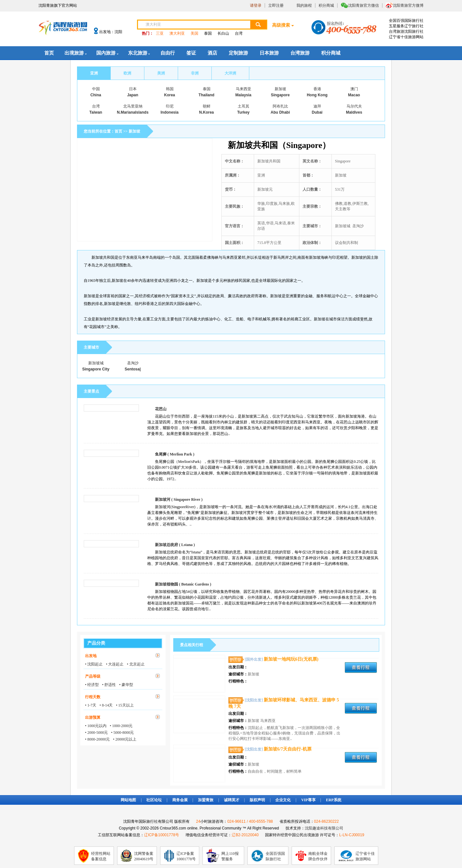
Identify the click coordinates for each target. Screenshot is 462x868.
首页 (49, 53)
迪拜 (317, 106)
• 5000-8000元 (122, 733)
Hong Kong (317, 95)
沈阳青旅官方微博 (408, 5)
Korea (169, 95)
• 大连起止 (115, 664)
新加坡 (280, 89)
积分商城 (326, 5)
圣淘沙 (133, 363)
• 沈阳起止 (94, 664)
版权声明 (257, 800)
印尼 (170, 106)
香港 (317, 89)
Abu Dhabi (280, 112)
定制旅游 (238, 53)
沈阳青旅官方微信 (364, 5)
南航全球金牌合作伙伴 (318, 856)
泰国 (208, 33)
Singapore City (96, 369)
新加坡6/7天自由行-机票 (288, 749)
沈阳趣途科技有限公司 (324, 828)
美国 (194, 33)
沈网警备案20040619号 (144, 856)
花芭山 (161, 409)
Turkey (243, 112)
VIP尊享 (308, 800)
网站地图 (128, 800)
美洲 (161, 73)
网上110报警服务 (230, 856)
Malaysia (243, 95)
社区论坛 (154, 800)
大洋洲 (230, 73)
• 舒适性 (109, 685)
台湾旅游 (300, 53)
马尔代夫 (354, 106)
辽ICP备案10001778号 (186, 856)
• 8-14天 (106, 705)
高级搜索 (281, 25)
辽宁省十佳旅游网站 (365, 856)
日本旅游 (269, 53)
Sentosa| (133, 369)
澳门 (354, 89)
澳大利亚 (177, 33)
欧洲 (127, 73)
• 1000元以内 (96, 726)
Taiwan (96, 112)
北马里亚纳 (133, 106)
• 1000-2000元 (121, 726)
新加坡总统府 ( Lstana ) (175, 545)
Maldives (354, 112)
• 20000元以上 (125, 739)
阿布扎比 (280, 106)
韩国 (170, 89)
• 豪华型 (126, 685)
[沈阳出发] (254, 700)
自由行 (168, 53)
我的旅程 (304, 5)
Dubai (317, 112)
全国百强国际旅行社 (275, 856)
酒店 (212, 53)
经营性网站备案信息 (101, 856)
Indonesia (169, 112)
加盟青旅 (206, 800)
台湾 (239, 33)
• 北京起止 (136, 664)
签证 (191, 53)
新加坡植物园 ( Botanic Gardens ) (183, 584)
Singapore (280, 95)
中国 (96, 89)
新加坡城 (96, 363)
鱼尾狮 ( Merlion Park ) (175, 454)
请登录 (256, 5)
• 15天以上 (125, 705)
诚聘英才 (232, 800)
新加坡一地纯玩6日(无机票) (291, 659)
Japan (133, 95)
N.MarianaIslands (133, 112)
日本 (133, 89)
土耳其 (244, 106)
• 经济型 (92, 685)
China (96, 95)
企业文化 (283, 800)
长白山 (223, 33)
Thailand (206, 95)
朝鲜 (207, 106)
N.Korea (206, 112)
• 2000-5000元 (96, 733)
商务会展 (180, 800)
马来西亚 (244, 89)
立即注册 (276, 5)
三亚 (160, 33)
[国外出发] (254, 659)
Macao (354, 95)
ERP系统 (334, 800)
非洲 (195, 73)
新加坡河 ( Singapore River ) (179, 499)
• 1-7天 (91, 705)
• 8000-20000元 (97, 739)
